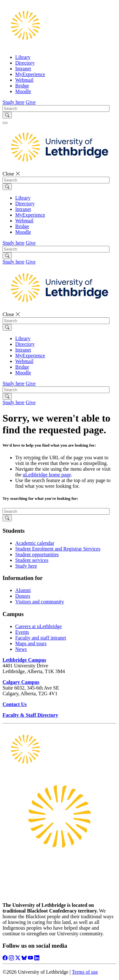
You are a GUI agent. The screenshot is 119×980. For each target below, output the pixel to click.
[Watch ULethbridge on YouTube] (30, 958)
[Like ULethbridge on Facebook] (5, 958)
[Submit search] (7, 115)
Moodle (23, 91)
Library (23, 57)
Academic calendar (35, 543)
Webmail (24, 80)
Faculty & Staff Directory (30, 715)
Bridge (22, 86)
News (21, 649)
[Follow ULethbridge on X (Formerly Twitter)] (18, 958)
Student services (32, 560)
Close (11, 174)
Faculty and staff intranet (41, 638)
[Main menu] (5, 123)
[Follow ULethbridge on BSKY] (24, 958)
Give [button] (31, 102)
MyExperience (30, 74)
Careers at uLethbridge (39, 626)
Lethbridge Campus (24, 660)
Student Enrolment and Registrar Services (58, 549)
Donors (23, 596)
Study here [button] (13, 102)
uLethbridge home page (47, 475)
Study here (26, 566)
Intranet (23, 69)
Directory (25, 63)
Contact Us (15, 704)
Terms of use (85, 972)
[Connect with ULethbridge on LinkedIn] (37, 958)
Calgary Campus (21, 682)
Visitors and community (40, 602)
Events (22, 632)
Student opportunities (37, 554)
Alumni (23, 590)
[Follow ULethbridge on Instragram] (11, 958)
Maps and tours (31, 643)
